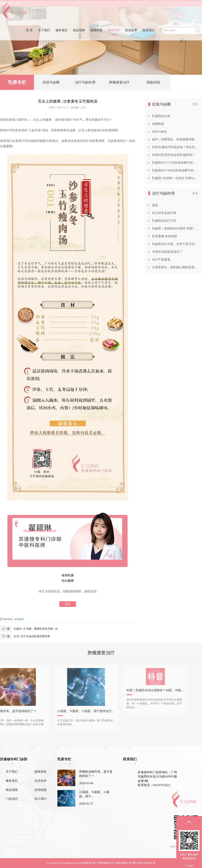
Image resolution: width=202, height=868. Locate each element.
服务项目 (62, 37)
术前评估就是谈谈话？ (167, 252)
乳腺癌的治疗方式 (164, 221)
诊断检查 (158, 124)
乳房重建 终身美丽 (165, 236)
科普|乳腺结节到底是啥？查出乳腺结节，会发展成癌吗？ (175, 147)
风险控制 (153, 83)
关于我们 (44, 37)
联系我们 (149, 37)
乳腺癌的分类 (161, 116)
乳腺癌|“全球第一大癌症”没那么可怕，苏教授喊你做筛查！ (175, 178)
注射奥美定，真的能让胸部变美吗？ (175, 267)
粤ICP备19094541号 (144, 863)
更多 (195, 104)
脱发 (155, 205)
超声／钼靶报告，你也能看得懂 (173, 139)
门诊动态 (12, 799)
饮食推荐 (19, 619)
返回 (68, 604)
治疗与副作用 (85, 83)
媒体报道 (41, 772)
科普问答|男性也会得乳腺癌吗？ (174, 155)
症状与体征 (160, 132)
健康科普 (96, 37)
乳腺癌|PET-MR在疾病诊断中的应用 (175, 170)
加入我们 (41, 799)
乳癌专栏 (114, 37)
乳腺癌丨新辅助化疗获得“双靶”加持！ (175, 228)
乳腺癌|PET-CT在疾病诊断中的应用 (175, 163)
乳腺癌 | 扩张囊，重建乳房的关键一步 (36, 629)
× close (189, 866)
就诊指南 (79, 37)
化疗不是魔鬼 (161, 259)
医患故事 (131, 37)
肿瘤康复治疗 (119, 83)
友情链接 (41, 790)
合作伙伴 (41, 781)
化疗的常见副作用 (164, 213)
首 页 (29, 37)
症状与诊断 (51, 83)
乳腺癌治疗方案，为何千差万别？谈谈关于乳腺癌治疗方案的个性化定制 (175, 244)
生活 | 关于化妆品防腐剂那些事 (32, 636)
